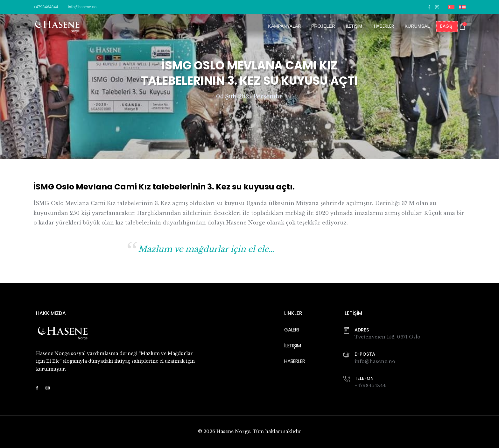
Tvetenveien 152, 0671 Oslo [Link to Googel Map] (387, 337)
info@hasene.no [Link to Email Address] (375, 361)
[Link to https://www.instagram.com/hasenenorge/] (437, 7)
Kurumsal (417, 26)
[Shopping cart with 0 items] (462, 26)
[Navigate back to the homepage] (57, 27)
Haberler (384, 26)
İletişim (354, 26)
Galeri (292, 330)
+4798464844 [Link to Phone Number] (370, 386)
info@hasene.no (82, 7)
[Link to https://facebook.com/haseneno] (429, 7)
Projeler (323, 26)
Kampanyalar (285, 26)
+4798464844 (46, 7)
